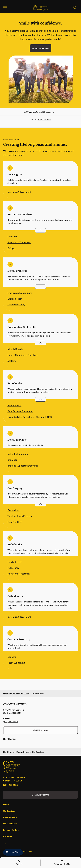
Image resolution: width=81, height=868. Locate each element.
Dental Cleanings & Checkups (23, 355)
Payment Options (11, 830)
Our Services (9, 811)
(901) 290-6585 (44, 119)
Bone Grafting (15, 405)
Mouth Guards (15, 349)
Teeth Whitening (16, 663)
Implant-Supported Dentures (23, 466)
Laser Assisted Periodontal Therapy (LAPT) (30, 417)
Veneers (12, 657)
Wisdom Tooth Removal (20, 516)
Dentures (12, 237)
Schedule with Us (40, 48)
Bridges (11, 248)
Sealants (12, 361)
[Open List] (40, 230)
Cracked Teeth (15, 299)
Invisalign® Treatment (19, 192)
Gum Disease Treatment (20, 411)
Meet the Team (10, 817)
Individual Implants (18, 454)
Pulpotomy (13, 568)
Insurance (8, 836)
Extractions (13, 510)
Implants (12, 460)
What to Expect (10, 824)
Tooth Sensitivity (16, 304)
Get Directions (41, 730)
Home (6, 805)
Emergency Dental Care (20, 293)
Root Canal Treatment (19, 242)
